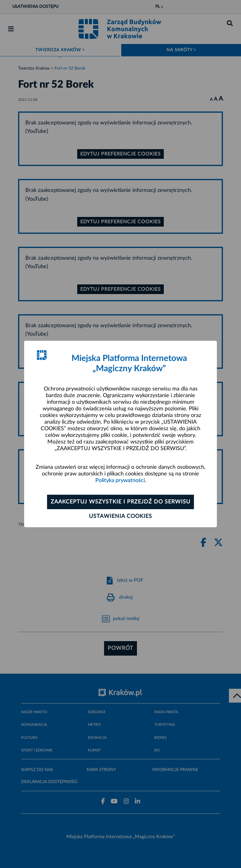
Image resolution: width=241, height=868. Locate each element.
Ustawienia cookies (120, 516)
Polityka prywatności (120, 481)
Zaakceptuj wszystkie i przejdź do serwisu (120, 502)
